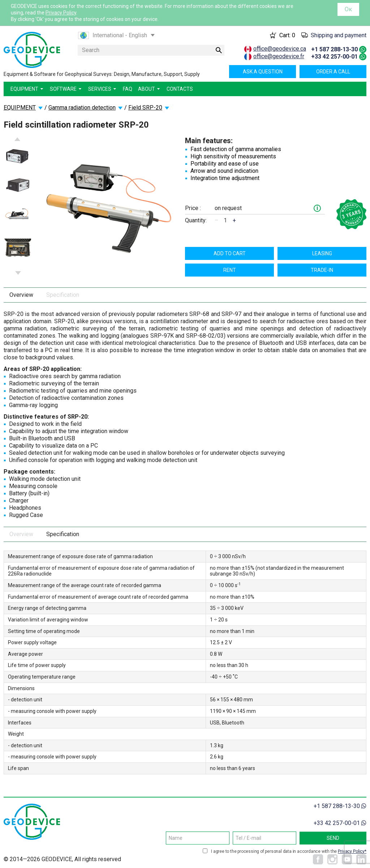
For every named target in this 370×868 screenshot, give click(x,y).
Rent (230, 270)
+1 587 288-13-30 (334, 49)
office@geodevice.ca (280, 49)
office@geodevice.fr (279, 56)
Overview (21, 295)
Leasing (322, 253)
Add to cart (230, 253)
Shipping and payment (339, 35)
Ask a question (263, 72)
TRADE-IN (322, 270)
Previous (17, 139)
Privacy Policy (61, 13)
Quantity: (196, 220)
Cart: (287, 35)
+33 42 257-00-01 (334, 57)
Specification (63, 295)
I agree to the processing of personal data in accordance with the (289, 851)
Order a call (333, 72)
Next (18, 273)
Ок (348, 9)
